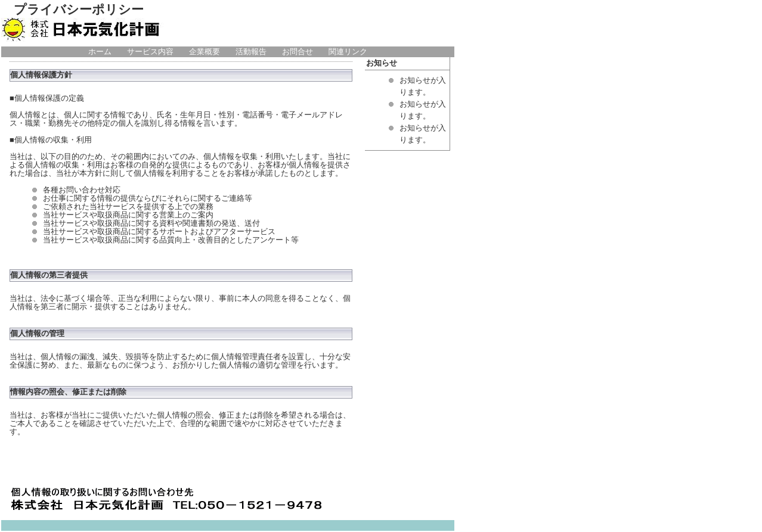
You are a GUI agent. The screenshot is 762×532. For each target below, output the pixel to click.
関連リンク (348, 52)
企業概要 (205, 52)
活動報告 (251, 52)
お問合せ (298, 52)
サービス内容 (150, 52)
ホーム (100, 52)
